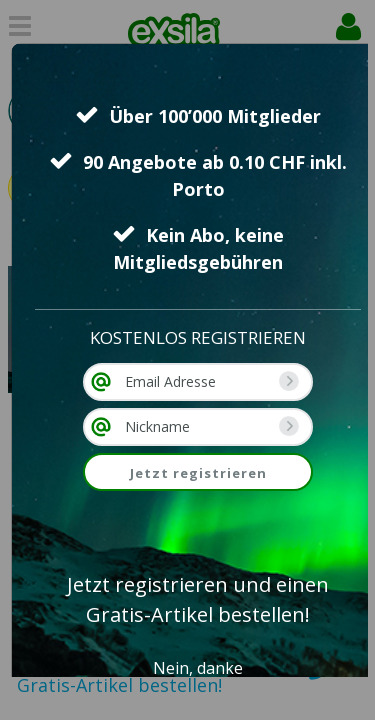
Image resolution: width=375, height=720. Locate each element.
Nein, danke (198, 668)
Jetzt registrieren (198, 473)
